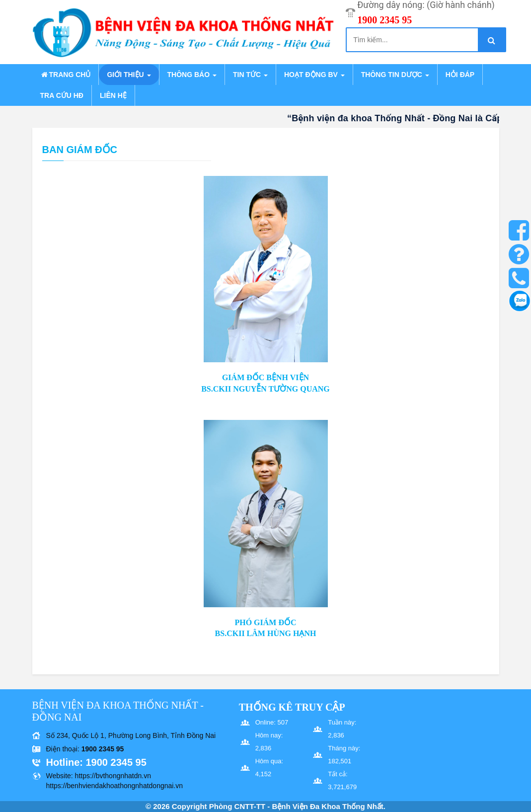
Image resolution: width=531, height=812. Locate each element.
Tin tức (250, 75)
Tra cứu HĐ (62, 95)
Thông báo (192, 75)
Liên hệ (113, 95)
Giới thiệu (129, 75)
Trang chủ (66, 75)
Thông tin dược (395, 75)
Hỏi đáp (460, 75)
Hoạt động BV (314, 75)
